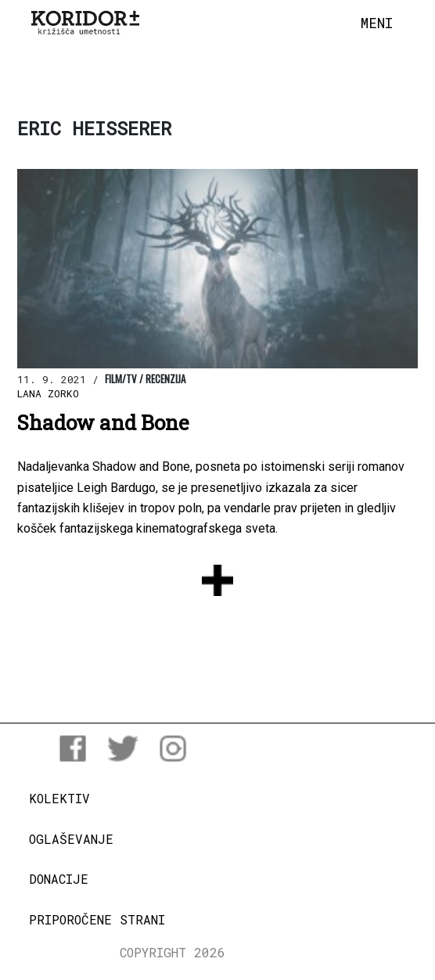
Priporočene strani (97, 919)
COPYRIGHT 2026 (173, 952)
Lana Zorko (48, 393)
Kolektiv (59, 798)
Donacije (59, 879)
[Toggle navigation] (377, 23)
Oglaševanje (71, 839)
